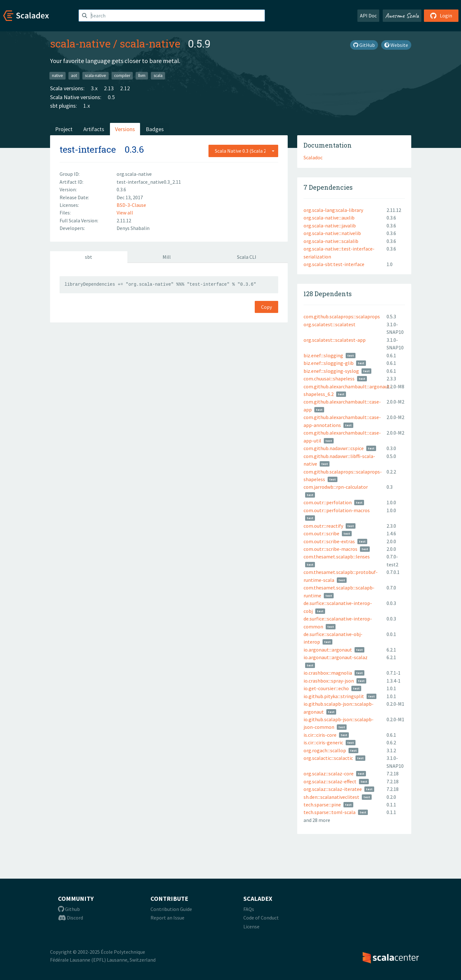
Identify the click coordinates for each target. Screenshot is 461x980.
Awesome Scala (402, 16)
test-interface (88, 149)
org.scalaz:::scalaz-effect (330, 781)
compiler (122, 76)
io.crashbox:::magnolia (328, 673)
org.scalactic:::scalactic (328, 758)
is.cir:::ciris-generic (323, 742)
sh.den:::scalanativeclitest (331, 797)
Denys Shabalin (133, 228)
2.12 (125, 88)
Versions (125, 129)
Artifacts (94, 129)
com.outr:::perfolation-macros (337, 510)
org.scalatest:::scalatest (330, 324)
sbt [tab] (89, 257)
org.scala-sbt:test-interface (334, 264)
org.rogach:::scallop (325, 750)
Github (69, 909)
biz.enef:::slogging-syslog (331, 371)
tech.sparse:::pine (322, 805)
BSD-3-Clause (131, 205)
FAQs (249, 909)
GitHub (364, 45)
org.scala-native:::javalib (330, 226)
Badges (155, 129)
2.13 (109, 88)
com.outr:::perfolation (328, 502)
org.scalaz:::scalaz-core (329, 773)
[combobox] (243, 151)
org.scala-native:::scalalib (331, 241)
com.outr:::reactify (323, 526)
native (58, 76)
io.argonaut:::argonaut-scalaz (336, 657)
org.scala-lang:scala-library (333, 210)
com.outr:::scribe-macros (330, 549)
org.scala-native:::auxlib (329, 218)
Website (396, 45)
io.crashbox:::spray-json (329, 681)
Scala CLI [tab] (247, 257)
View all (125, 213)
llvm (142, 76)
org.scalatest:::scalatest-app (335, 340)
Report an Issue (167, 918)
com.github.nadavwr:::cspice (334, 448)
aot (74, 76)
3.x (94, 88)
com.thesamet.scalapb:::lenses (337, 557)
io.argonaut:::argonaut (328, 650)
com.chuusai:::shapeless (329, 379)
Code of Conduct (261, 918)
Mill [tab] (167, 257)
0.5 (111, 97)
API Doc (368, 16)
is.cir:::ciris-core (320, 735)
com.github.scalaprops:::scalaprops (342, 316)
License (251, 926)
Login (441, 16)
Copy (266, 307)
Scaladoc (313, 157)
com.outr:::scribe (321, 533)
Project (64, 129)
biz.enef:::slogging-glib (329, 363)
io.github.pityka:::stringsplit (334, 696)
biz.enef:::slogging (323, 355)
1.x (87, 106)
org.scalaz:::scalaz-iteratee (333, 789)
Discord (70, 918)
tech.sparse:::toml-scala (330, 812)
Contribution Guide (171, 909)
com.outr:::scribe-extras (329, 541)
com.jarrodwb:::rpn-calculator (336, 487)
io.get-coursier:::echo (326, 688)
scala (158, 76)
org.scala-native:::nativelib (332, 233)
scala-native (80, 43)
